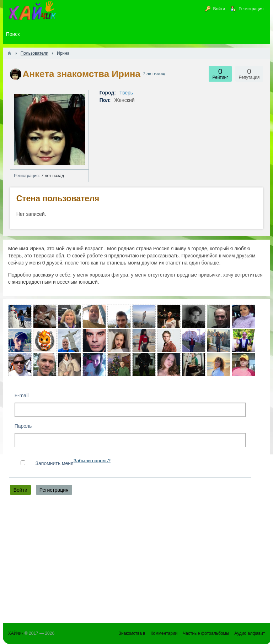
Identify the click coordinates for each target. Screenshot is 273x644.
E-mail (22, 395)
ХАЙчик (16, 633)
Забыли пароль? (92, 461)
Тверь (126, 93)
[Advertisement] (137, 561)
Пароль (23, 426)
